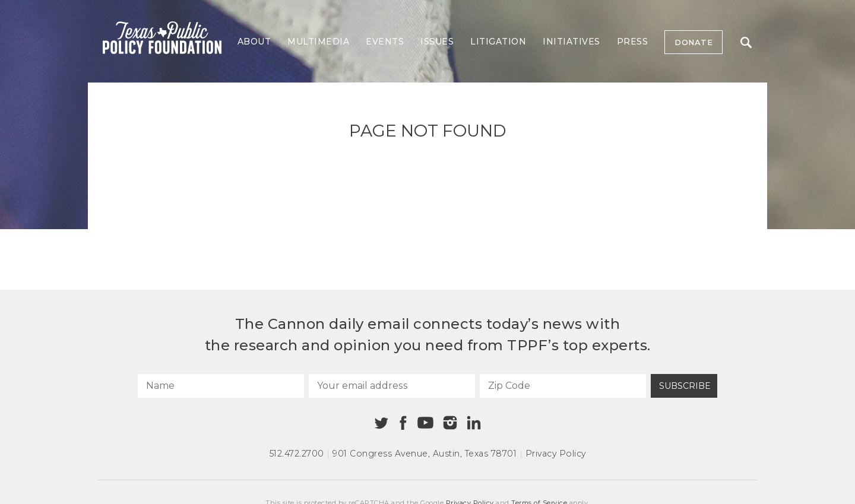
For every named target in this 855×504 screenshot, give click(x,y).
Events (385, 42)
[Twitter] (381, 423)
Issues (437, 42)
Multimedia (318, 42)
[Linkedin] (474, 423)
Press (633, 42)
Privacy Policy (556, 454)
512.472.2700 (297, 454)
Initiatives (571, 42)
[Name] (221, 386)
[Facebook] (403, 423)
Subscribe (685, 386)
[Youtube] (425, 423)
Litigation (498, 42)
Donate (693, 42)
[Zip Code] (563, 386)
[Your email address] (392, 386)
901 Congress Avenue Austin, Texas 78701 (425, 454)
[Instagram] (450, 423)
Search (746, 42)
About (254, 42)
